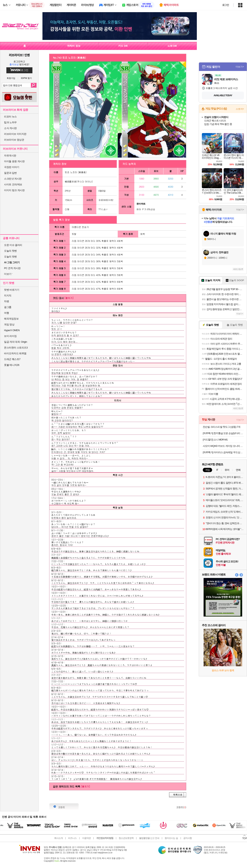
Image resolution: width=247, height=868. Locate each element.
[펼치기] (69, 298)
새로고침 (237, 269)
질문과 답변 (10, 173)
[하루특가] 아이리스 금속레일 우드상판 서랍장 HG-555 (223, 452)
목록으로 (178, 795)
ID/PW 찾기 (27, 78)
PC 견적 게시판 (12, 268)
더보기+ (240, 67)
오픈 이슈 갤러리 (13, 245)
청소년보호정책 (126, 838)
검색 (34, 85)
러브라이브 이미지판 (15, 134)
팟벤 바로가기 (12, 290)
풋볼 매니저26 (12, 365)
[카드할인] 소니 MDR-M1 (215, 440)
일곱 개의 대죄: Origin (16, 342)
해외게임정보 (11, 319)
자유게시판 (10, 156)
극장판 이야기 (12, 167)
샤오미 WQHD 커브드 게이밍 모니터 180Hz (223, 446)
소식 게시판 (10, 128)
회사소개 (58, 838)
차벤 (6, 301)
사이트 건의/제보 (13, 184)
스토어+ (240, 109)
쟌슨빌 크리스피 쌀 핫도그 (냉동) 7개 (222, 427)
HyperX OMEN (12, 330)
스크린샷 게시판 (13, 179)
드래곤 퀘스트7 (12, 359)
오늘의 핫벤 (10, 251)
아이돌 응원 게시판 (14, 161)
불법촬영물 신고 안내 (149, 838)
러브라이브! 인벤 (19, 55)
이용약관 (86, 838)
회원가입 (11, 78)
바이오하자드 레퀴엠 (15, 353)
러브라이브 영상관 (14, 140)
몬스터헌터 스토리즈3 (16, 348)
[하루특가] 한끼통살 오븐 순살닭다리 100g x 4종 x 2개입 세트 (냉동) (223, 433)
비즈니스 (72, 838)
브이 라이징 (10, 336)
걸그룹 (8, 307)
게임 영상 (9, 324)
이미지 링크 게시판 (14, 190)
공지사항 (188, 838)
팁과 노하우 (10, 122)
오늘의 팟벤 (10, 257)
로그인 (226, 5)
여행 (6, 313)
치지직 (8, 296)
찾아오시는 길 (171, 838)
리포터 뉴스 (10, 117)
